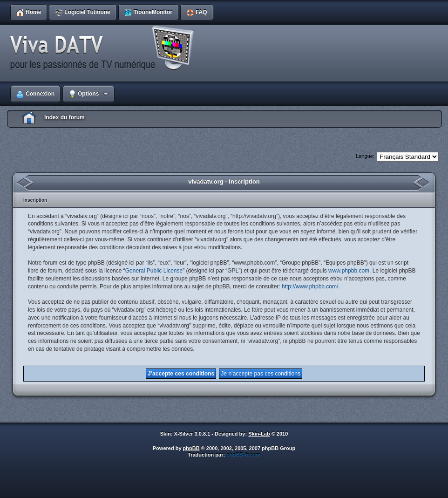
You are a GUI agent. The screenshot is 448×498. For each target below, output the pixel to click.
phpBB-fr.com (243, 455)
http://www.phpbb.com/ (310, 287)
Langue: (365, 156)
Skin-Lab (259, 434)
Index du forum (64, 117)
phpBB (191, 448)
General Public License (154, 271)
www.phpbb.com (349, 271)
